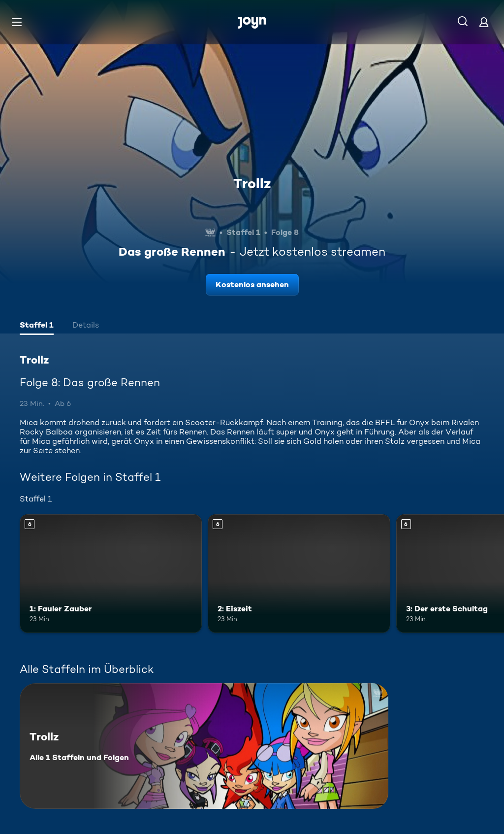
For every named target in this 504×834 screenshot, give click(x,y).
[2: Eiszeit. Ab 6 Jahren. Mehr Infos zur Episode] (299, 574)
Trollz (252, 183)
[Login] (484, 22)
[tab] (37, 326)
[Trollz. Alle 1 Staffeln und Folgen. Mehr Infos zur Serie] (204, 746)
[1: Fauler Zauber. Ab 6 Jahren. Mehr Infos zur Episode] (111, 574)
